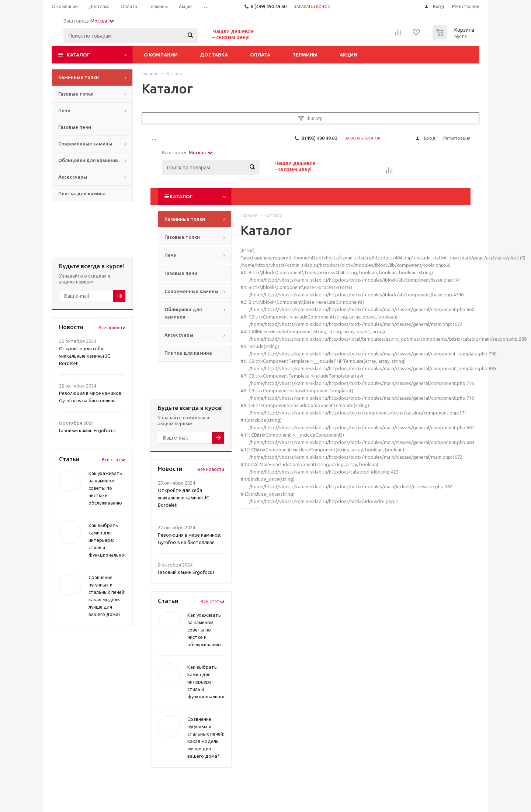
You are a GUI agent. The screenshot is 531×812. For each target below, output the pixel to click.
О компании (161, 55)
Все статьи (114, 460)
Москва (102, 21)
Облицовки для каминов (88, 160)
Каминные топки (79, 77)
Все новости (112, 328)
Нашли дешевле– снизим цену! (233, 34)
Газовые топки (76, 94)
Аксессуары (73, 177)
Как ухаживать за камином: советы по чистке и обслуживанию (105, 488)
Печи (64, 110)
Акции (348, 55)
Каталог (78, 55)
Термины (305, 55)
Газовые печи (75, 127)
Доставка (214, 55)
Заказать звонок (312, 6)
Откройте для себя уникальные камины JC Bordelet (85, 356)
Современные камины (85, 144)
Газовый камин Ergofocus (87, 430)
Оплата (260, 55)
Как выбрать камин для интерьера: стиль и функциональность (110, 540)
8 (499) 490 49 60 (269, 6)
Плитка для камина (82, 193)
